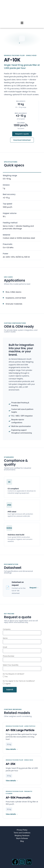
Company (7, 629)
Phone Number (9, 656)
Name (5, 638)
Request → (34, 588)
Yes (6, 677)
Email (5, 647)
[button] (22, 23)
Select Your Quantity (11, 665)
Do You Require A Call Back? (14, 674)
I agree (8, 684)
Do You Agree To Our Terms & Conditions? (19, 681)
